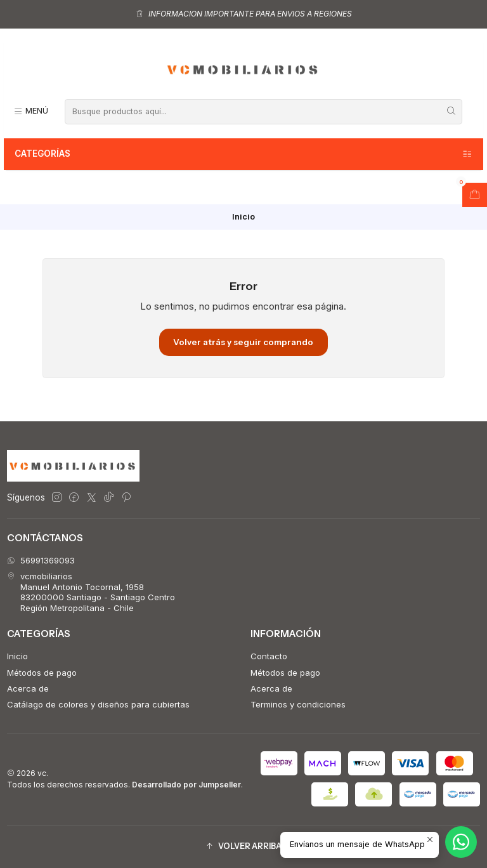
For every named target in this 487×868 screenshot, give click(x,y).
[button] (243, 847)
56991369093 (41, 560)
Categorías (244, 154)
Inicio (17, 656)
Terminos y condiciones (298, 704)
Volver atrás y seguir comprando (243, 342)
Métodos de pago (42, 673)
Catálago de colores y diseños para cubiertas (98, 704)
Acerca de (28, 688)
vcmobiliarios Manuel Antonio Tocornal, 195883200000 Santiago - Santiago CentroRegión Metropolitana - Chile (91, 592)
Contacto (269, 656)
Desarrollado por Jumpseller (186, 785)
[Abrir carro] (475, 195)
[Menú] (31, 111)
